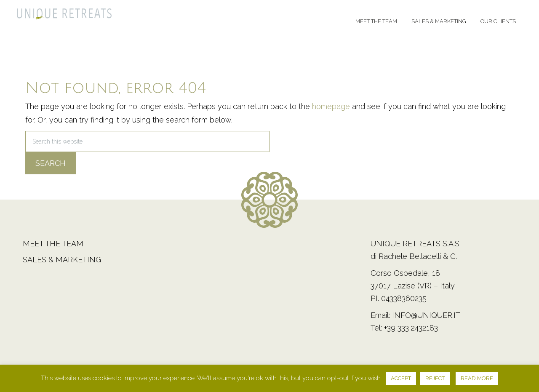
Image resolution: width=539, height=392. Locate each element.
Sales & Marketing (62, 260)
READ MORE (477, 378)
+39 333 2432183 (411, 328)
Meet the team (53, 244)
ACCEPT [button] (401, 378)
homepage (331, 106)
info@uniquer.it (426, 315)
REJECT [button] (435, 378)
